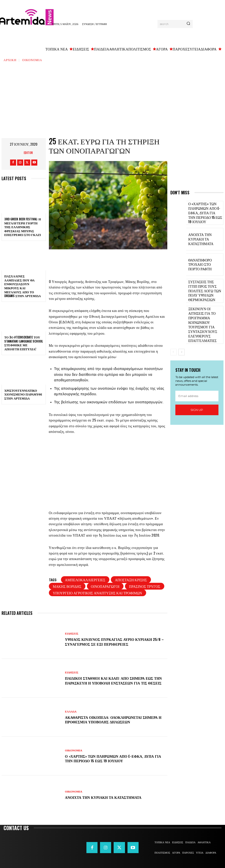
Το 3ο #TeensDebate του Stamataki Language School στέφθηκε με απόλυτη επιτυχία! (24, 343)
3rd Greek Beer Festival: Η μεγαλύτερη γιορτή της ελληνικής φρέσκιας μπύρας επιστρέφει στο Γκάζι (23, 227)
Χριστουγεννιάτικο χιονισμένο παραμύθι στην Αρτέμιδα (23, 394)
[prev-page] (173, 335)
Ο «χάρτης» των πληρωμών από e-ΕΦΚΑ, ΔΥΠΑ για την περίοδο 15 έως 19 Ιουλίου (113, 758)
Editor (28, 153)
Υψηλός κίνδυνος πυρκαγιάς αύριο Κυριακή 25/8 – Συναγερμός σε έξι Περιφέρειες (115, 641)
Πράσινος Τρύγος (145, 586)
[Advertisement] (112, 100)
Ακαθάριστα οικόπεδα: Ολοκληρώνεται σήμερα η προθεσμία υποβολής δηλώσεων (113, 719)
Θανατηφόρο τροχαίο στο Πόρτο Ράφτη (204, 263)
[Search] (188, 24)
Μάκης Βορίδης (67, 586)
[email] (197, 379)
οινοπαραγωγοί (105, 586)
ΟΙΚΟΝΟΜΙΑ (32, 60)
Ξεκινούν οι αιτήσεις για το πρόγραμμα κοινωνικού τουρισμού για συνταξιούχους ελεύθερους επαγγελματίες (205, 314)
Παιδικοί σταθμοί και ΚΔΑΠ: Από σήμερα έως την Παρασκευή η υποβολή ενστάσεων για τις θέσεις (113, 680)
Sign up (197, 393)
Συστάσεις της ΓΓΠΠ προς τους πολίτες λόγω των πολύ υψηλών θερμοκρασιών (205, 288)
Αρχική (10, 60)
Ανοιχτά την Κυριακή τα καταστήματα (103, 797)
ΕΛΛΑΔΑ (71, 712)
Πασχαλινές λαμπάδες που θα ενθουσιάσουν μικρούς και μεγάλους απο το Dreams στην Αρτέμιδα (23, 286)
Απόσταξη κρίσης (131, 580)
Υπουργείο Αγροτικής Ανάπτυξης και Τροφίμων (98, 593)
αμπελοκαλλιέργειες (85, 580)
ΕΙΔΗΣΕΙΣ (72, 634)
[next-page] (182, 335)
